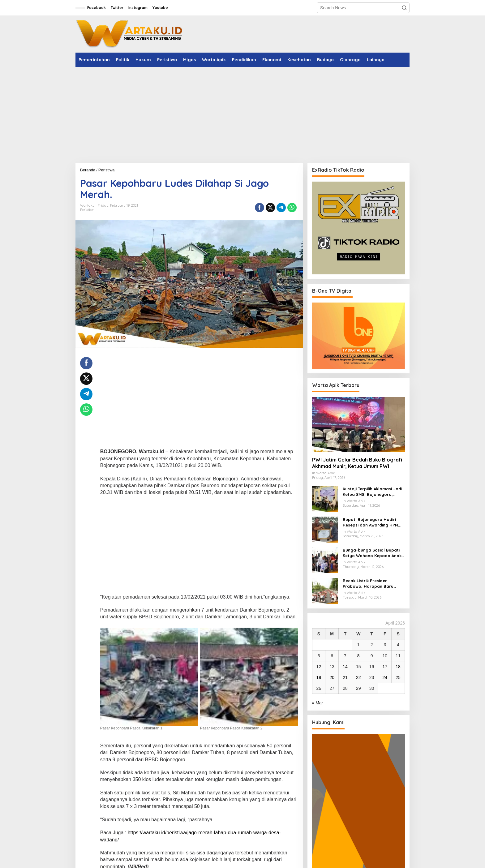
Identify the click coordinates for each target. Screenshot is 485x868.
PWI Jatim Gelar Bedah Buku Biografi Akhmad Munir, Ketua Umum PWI (357, 463)
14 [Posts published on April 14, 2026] (345, 667)
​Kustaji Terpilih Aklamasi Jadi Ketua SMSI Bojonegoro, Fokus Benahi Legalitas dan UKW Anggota (372, 492)
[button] (404, 8)
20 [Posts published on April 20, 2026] (332, 677)
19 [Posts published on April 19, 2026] (319, 677)
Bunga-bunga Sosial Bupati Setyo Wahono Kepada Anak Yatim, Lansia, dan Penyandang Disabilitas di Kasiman (372, 553)
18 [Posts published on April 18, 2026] (398, 667)
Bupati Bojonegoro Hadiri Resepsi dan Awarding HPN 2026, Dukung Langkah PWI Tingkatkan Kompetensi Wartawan (370, 522)
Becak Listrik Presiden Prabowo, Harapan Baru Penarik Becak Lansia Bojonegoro (368, 584)
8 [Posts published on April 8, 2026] (358, 656)
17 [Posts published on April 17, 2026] (385, 667)
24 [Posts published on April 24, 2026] (385, 677)
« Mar (318, 703)
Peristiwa (87, 210)
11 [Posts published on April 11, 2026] (398, 656)
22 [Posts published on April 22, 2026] (358, 677)
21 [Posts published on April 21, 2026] (345, 677)
